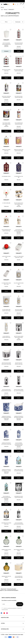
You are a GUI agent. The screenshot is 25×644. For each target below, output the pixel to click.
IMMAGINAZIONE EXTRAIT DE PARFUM (6, 577)
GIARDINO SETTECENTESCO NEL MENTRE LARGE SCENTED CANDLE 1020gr (6, 417)
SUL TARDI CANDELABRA (6, 203)
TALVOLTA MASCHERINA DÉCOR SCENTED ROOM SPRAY (19, 524)
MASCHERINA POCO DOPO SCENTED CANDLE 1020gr (19, 497)
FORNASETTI (6, 40)
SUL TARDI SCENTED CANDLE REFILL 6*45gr (6, 284)
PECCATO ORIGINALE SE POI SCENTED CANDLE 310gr (6, 230)
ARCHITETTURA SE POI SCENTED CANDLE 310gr (19, 364)
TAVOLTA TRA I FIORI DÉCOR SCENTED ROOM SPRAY (6, 97)
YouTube (4, 613)
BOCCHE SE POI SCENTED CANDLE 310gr (6, 70)
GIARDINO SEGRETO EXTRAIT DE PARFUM (6, 550)
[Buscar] (12, 7)
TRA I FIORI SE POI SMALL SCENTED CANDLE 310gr (19, 97)
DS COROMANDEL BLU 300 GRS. (19, 177)
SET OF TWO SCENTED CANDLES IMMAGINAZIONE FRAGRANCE (6, 44)
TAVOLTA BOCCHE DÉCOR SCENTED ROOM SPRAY (19, 44)
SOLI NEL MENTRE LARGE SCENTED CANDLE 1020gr (6, 310)
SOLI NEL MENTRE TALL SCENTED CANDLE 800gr (6, 337)
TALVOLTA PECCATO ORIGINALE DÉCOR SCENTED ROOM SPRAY (19, 231)
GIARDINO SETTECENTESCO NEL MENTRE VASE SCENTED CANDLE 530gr (19, 417)
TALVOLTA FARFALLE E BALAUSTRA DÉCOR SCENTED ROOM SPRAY (6, 498)
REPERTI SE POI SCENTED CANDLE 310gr (6, 150)
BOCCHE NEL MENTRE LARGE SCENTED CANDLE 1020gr (19, 70)
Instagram (7, 613)
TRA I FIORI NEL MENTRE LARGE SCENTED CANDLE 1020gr (6, 124)
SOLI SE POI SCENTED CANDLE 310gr (19, 284)
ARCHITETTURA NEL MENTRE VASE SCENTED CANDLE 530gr (6, 364)
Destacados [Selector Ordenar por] (19, 22)
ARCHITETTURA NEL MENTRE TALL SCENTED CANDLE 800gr (19, 390)
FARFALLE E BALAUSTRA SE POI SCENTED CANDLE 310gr (19, 470)
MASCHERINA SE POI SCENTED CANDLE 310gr (6, 524)
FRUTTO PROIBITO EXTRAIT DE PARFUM (19, 550)
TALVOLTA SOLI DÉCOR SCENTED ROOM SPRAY (19, 310)
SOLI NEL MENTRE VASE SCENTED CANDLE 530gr (19, 577)
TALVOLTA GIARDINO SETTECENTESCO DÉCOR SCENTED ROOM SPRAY (19, 444)
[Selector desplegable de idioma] (15, 4)
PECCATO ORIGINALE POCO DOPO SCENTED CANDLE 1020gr (19, 204)
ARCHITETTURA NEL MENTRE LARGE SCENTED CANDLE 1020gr (19, 337)
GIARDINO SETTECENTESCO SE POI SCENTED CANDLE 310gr (6, 444)
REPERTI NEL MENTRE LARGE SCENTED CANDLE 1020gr (19, 150)
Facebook (1, 613)
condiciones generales (12, 608)
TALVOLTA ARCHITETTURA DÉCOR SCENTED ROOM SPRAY (6, 390)
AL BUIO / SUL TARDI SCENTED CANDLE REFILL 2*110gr (19, 257)
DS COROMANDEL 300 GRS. (6, 176)
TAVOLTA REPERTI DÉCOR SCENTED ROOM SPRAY (19, 124)
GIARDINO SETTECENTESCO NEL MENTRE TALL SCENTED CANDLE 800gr (6, 471)
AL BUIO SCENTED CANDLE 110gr (6, 257)
